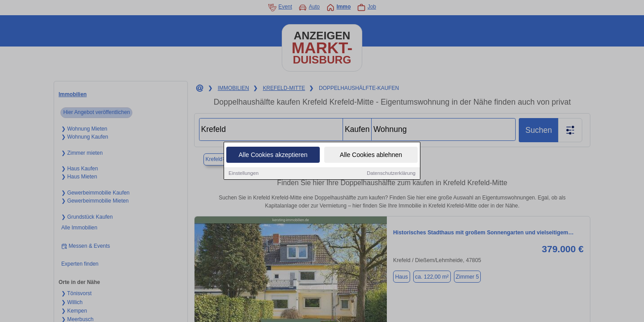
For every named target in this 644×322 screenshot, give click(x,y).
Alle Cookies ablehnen (371, 156)
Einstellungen (244, 174)
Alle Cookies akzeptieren (273, 156)
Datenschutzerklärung (391, 174)
